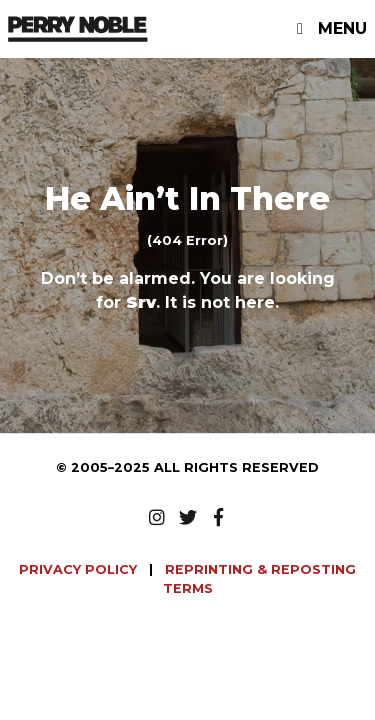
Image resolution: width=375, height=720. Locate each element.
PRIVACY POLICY (80, 569)
